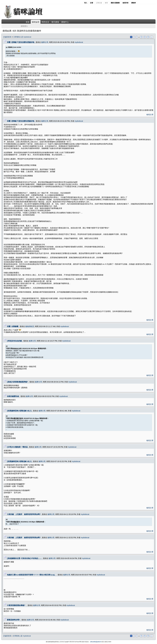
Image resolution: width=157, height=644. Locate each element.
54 (145, 37)
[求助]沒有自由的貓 (14, 341)
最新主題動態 (115, 3)
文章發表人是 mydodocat (22, 37)
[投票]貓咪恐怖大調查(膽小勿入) (19, 411)
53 (141, 37)
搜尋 (106, 3)
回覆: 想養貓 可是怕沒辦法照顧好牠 (21, 42)
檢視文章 (150, 115)
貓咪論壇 (36, 22)
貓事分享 (45, 42)
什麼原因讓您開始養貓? (17, 605)
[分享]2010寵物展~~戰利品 (17, 447)
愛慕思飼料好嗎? (14, 620)
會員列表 (125, 3)
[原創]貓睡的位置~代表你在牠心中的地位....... (24, 558)
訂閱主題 (99, 3)
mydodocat (79, 42)
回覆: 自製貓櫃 (13, 326)
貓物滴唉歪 (30, 326)
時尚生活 (45, 22)
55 (148, 37)
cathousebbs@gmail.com (96, 642)
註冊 (92, 3)
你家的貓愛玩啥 (13, 396)
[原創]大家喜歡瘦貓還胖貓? (18, 382)
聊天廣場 (55, 22)
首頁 (28, 22)
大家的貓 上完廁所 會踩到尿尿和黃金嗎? (24, 514)
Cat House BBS (78, 642)
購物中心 (65, 22)
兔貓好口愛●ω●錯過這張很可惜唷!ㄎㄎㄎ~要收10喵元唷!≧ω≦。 (32, 575)
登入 (86, 3)
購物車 (134, 3)
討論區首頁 (7, 37)
